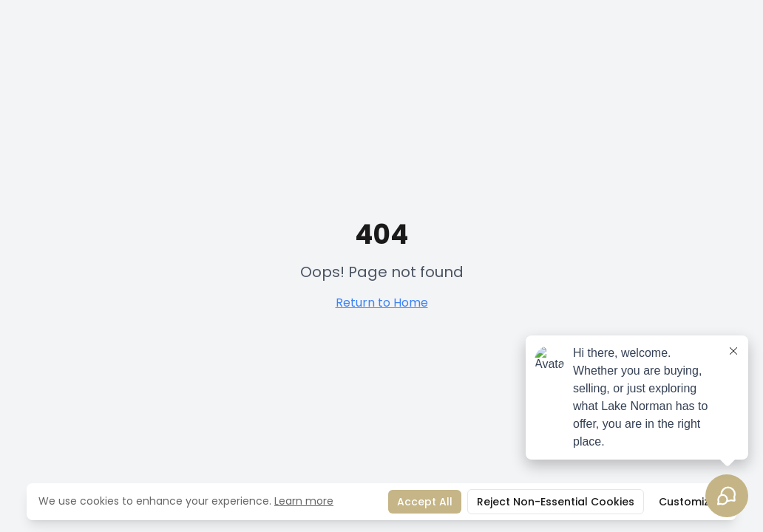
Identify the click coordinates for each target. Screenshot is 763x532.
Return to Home (382, 303)
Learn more (304, 501)
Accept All (425, 502)
